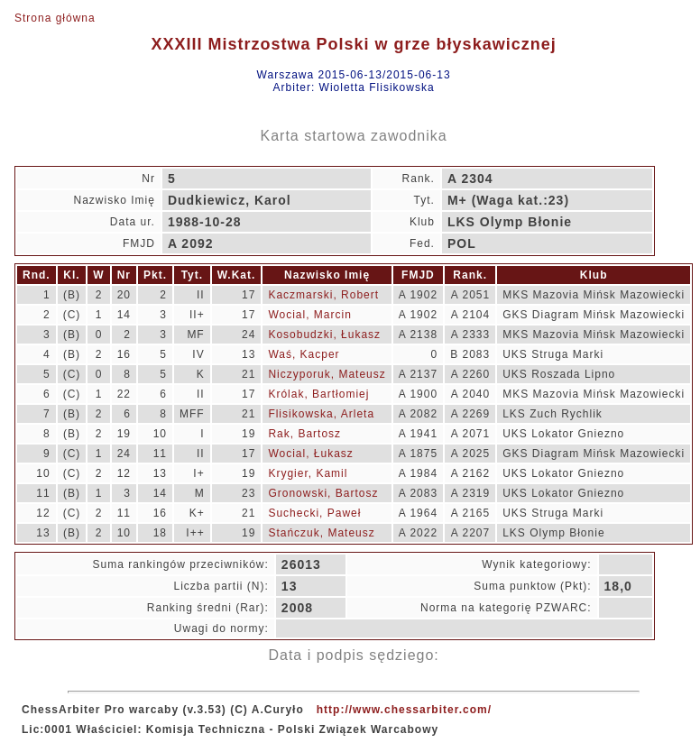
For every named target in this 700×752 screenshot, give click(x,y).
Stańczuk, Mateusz (321, 533)
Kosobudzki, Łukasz (324, 335)
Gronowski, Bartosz (323, 493)
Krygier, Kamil (308, 473)
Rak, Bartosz (304, 434)
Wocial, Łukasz (310, 454)
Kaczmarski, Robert (323, 295)
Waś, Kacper (304, 354)
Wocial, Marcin (309, 315)
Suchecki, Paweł (314, 513)
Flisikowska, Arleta (321, 414)
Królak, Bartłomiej (318, 394)
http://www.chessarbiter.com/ (404, 710)
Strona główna (55, 18)
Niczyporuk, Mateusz (327, 374)
